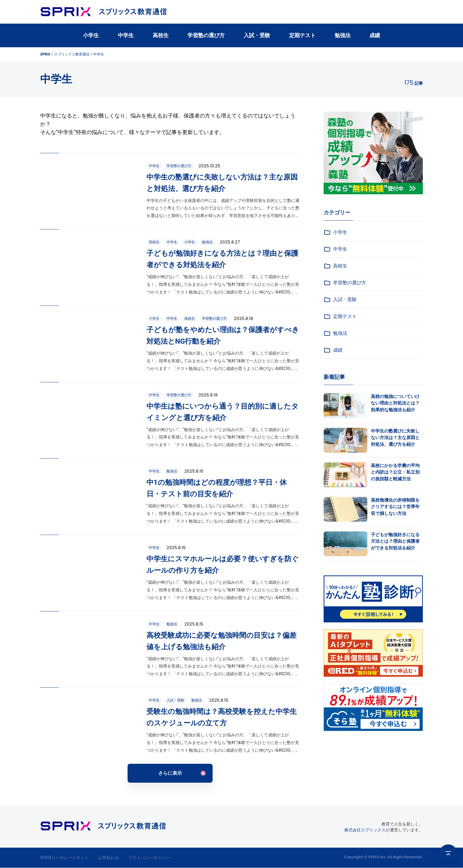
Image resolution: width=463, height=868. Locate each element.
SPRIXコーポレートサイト (64, 858)
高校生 (161, 35)
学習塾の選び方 (206, 35)
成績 (375, 35)
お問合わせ (108, 858)
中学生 (126, 35)
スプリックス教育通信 (72, 54)
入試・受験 (257, 35)
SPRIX (45, 54)
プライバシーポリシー (149, 858)
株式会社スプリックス (365, 830)
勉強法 (343, 35)
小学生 (91, 35)
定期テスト (302, 35)
